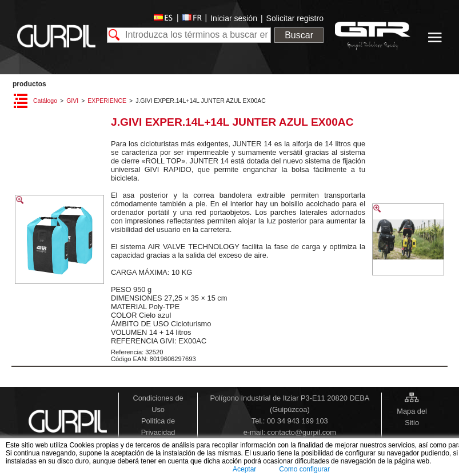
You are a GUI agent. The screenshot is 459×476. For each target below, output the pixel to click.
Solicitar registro (295, 18)
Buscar (299, 35)
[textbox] (189, 35)
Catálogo (45, 101)
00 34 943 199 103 (298, 421)
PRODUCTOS (29, 84)
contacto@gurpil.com (302, 432)
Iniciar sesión (234, 18)
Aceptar (244, 469)
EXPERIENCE (107, 101)
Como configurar (304, 469)
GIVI (72, 101)
